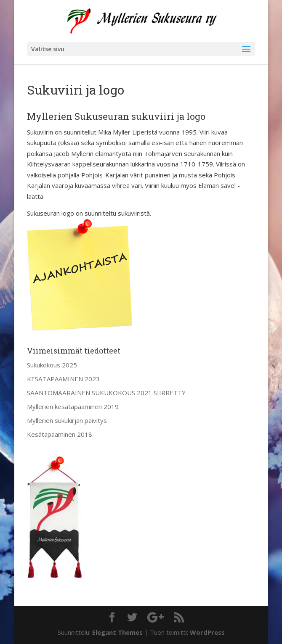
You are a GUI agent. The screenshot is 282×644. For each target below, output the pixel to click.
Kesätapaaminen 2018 (60, 434)
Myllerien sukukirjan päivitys (67, 420)
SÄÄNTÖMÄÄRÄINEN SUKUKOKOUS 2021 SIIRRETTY (106, 393)
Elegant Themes (117, 632)
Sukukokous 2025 (52, 365)
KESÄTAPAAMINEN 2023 (63, 379)
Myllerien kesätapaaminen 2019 (73, 406)
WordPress (207, 632)
